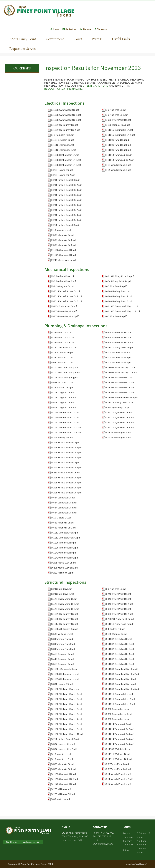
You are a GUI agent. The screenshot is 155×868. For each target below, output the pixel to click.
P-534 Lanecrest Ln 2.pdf (64, 503)
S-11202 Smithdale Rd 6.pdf (120, 664)
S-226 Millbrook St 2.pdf (63, 794)
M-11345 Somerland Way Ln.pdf (122, 306)
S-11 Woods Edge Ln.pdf (118, 774)
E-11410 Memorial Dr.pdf (64, 255)
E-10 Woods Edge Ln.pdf (118, 165)
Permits (99, 39)
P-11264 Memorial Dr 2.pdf (65, 548)
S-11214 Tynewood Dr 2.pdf (120, 729)
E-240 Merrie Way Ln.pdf (64, 260)
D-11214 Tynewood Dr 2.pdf (120, 418)
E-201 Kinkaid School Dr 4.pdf (66, 195)
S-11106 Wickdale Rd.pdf (118, 749)
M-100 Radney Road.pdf (118, 291)
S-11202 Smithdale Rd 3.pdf (120, 649)
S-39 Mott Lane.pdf (61, 799)
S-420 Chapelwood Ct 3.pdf (65, 609)
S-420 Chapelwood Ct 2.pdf (65, 604)
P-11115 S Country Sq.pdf (64, 378)
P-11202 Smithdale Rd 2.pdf (120, 383)
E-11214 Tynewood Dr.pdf (118, 155)
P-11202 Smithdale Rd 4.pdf (120, 393)
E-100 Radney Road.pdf (118, 125)
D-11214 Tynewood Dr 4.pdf (120, 428)
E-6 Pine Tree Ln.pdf (116, 110)
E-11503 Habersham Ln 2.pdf (66, 160)
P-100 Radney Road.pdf (118, 352)
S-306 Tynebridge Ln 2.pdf (119, 714)
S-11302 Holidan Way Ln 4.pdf (67, 704)
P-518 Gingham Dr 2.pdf (63, 408)
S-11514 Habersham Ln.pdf (65, 679)
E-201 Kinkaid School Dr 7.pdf (66, 210)
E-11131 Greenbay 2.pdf (64, 150)
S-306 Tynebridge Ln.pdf (118, 709)
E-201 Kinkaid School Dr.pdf (65, 180)
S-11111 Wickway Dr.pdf (118, 754)
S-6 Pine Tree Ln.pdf (116, 589)
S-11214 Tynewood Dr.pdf (118, 724)
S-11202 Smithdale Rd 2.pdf (120, 644)
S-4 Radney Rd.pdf (115, 629)
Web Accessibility (32, 842)
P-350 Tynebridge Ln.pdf (118, 408)
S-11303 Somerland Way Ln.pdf (121, 669)
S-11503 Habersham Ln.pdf (65, 674)
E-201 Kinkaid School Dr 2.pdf (66, 185)
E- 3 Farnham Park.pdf (63, 135)
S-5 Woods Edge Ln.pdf (117, 764)
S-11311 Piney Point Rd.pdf (119, 624)
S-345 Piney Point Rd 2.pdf (119, 604)
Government (56, 39)
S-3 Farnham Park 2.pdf (63, 644)
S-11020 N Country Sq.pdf (64, 619)
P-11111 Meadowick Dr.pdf (65, 533)
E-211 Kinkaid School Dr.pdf (65, 225)
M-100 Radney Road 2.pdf (119, 296)
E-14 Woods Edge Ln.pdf (118, 170)
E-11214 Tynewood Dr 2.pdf (120, 160)
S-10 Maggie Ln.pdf (61, 754)
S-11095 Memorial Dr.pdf (64, 774)
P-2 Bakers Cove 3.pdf (63, 342)
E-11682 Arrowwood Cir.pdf (65, 110)
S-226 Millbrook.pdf (61, 789)
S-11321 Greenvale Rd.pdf (65, 669)
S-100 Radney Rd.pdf (116, 634)
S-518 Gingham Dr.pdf (62, 664)
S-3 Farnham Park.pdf (62, 639)
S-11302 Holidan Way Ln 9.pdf (67, 729)
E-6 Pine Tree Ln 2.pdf (117, 115)
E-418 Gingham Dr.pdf (62, 140)
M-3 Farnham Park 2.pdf (63, 281)
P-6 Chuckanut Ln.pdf (62, 363)
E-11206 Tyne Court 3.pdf (118, 150)
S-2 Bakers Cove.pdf (62, 589)
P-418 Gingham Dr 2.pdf (63, 398)
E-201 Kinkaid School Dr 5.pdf (66, 200)
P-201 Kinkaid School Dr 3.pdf (66, 453)
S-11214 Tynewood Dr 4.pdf (120, 739)
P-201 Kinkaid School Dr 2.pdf (66, 448)
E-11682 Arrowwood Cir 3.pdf (66, 120)
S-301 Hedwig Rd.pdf (62, 684)
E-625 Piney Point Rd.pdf (118, 120)
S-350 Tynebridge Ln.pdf (118, 719)
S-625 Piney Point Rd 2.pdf (119, 614)
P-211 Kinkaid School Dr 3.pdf (66, 483)
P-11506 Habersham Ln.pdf (65, 418)
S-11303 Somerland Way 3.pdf (121, 679)
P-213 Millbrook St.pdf (62, 573)
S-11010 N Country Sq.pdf (64, 614)
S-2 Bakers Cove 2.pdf (63, 594)
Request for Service (24, 48)
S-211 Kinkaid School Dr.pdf (65, 739)
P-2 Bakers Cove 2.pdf (63, 337)
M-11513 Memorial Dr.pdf (64, 306)
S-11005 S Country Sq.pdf (64, 629)
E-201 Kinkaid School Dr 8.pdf (66, 215)
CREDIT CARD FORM (96, 86)
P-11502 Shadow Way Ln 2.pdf (121, 373)
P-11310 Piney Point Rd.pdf (119, 347)
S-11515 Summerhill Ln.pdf (119, 694)
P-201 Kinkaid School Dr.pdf (65, 443)
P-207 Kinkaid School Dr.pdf (65, 463)
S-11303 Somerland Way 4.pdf (121, 684)
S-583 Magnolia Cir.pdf (63, 764)
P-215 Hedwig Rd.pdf (62, 438)
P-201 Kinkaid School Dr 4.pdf (66, 458)
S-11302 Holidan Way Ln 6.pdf (67, 714)
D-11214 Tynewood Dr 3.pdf (120, 423)
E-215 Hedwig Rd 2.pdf (63, 175)
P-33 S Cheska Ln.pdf (62, 352)
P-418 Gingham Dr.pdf (62, 393)
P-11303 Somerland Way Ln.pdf (121, 398)
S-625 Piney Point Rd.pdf (118, 609)
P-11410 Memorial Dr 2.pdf (65, 558)
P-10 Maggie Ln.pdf (61, 518)
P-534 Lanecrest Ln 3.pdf (64, 508)
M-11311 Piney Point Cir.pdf (120, 276)
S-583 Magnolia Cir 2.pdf (64, 769)
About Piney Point (24, 39)
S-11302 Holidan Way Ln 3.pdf (67, 699)
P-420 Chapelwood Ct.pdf (64, 347)
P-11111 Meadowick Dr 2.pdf (66, 538)
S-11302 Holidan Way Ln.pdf (66, 689)
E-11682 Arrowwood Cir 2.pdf (66, 115)
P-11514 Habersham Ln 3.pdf (66, 433)
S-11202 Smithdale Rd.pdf (119, 639)
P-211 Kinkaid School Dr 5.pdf (66, 493)
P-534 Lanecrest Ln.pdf (63, 498)
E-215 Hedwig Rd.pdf (62, 170)
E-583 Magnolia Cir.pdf (63, 235)
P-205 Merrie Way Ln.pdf (64, 563)
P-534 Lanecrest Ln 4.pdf (64, 513)
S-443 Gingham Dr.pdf (62, 659)
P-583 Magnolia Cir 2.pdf (64, 528)
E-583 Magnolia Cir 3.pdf (64, 245)
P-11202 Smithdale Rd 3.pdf (120, 388)
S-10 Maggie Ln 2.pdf (62, 759)
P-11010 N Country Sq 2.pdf (65, 373)
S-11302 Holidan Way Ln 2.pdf (67, 694)
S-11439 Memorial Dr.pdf (64, 784)
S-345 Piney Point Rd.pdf (118, 599)
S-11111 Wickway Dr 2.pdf (119, 759)
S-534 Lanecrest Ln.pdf (63, 744)
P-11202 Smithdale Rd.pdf (119, 378)
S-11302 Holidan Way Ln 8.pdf (67, 724)
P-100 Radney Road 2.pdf (118, 357)
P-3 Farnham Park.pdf (62, 388)
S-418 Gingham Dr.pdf (62, 654)
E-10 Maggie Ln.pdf (61, 230)
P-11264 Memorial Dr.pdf (64, 543)
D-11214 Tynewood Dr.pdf (119, 413)
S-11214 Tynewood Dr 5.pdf (120, 744)
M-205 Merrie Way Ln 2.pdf (65, 316)
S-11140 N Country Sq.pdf (64, 624)
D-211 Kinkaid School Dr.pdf (65, 473)
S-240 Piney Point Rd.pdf (118, 594)
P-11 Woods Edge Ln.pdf (118, 433)
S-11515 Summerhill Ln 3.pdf (120, 704)
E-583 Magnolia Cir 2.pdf (64, 240)
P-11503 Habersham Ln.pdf (65, 413)
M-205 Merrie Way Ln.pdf (64, 311)
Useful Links (122, 39)
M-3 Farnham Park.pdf (63, 276)
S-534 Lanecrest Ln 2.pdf (64, 749)
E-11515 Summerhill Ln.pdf (119, 130)
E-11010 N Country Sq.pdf (64, 125)
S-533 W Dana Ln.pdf (62, 634)
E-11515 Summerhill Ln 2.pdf (120, 135)
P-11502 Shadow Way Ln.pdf (120, 368)
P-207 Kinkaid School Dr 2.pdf (66, 468)
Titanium (140, 864)
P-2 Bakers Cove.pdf (62, 332)
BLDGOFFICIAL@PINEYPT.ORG (64, 89)
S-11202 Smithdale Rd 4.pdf (120, 654)
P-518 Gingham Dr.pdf (62, 403)
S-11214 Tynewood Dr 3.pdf (120, 734)
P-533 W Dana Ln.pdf (62, 383)
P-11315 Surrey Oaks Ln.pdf (120, 403)
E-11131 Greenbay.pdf (63, 145)
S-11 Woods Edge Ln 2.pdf (119, 779)
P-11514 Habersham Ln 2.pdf (66, 428)
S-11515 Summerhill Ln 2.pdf (120, 699)
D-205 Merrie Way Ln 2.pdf (65, 568)
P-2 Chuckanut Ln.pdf (62, 357)
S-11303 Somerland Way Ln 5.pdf (122, 689)
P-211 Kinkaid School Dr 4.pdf (66, 488)
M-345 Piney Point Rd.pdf (118, 281)
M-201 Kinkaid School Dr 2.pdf (67, 296)
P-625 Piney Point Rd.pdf (118, 337)
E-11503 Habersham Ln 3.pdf (66, 165)
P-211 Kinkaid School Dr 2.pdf (66, 478)
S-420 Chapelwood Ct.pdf (64, 599)
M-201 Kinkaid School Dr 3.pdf (67, 301)
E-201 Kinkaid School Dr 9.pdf (66, 220)
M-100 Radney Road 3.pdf (119, 301)
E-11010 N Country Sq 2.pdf (65, 130)
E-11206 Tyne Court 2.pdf (118, 145)
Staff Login (11, 842)
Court (78, 39)
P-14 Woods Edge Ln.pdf (118, 438)
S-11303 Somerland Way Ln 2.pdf (122, 674)
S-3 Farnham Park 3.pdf (63, 649)
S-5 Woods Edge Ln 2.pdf (118, 769)
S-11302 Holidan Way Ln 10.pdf (67, 734)
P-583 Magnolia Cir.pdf (63, 523)
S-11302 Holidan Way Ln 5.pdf (67, 709)
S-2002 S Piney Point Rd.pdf (120, 619)
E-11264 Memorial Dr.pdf (64, 250)
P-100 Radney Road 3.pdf (118, 363)
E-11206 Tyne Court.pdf (117, 140)
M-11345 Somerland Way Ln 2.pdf (123, 311)
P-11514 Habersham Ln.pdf (65, 423)
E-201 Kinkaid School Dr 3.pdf (66, 190)
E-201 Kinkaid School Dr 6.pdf (66, 205)
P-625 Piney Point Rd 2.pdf (119, 342)
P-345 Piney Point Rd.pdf (118, 332)
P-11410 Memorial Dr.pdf (64, 553)
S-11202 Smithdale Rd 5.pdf (120, 659)
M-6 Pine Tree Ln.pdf (116, 286)
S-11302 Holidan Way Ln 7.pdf (67, 719)
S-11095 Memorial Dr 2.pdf (65, 779)
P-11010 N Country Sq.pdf (64, 368)
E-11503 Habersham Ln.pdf (65, 155)
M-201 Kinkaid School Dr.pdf (66, 291)
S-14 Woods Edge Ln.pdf (118, 784)
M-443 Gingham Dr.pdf (63, 286)
